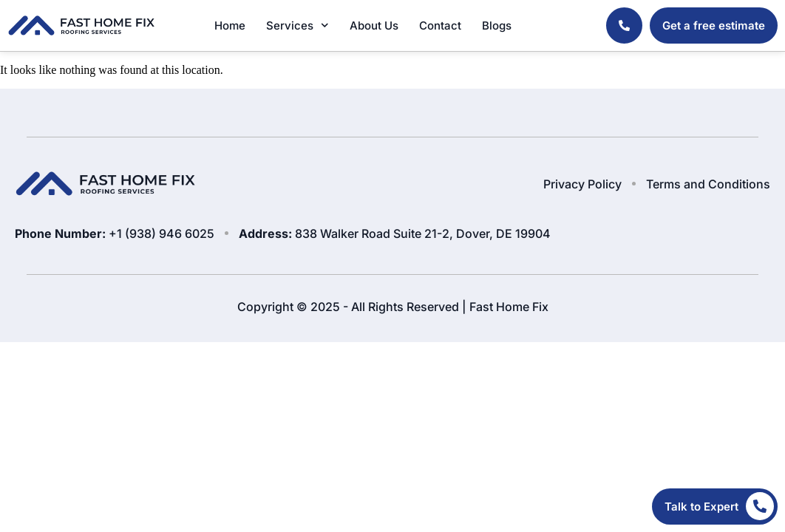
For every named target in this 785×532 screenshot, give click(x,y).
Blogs (497, 25)
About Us (374, 25)
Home (230, 25)
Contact (440, 25)
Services (298, 25)
